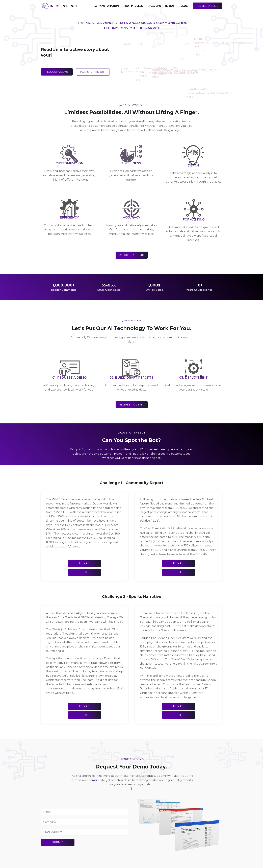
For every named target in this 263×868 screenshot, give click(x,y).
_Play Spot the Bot (161, 6)
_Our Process (133, 6)
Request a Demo (207, 6)
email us (96, 780)
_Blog (184, 6)
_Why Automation (106, 6)
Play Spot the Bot (93, 72)
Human (85, 563)
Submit (58, 842)
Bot (85, 572)
